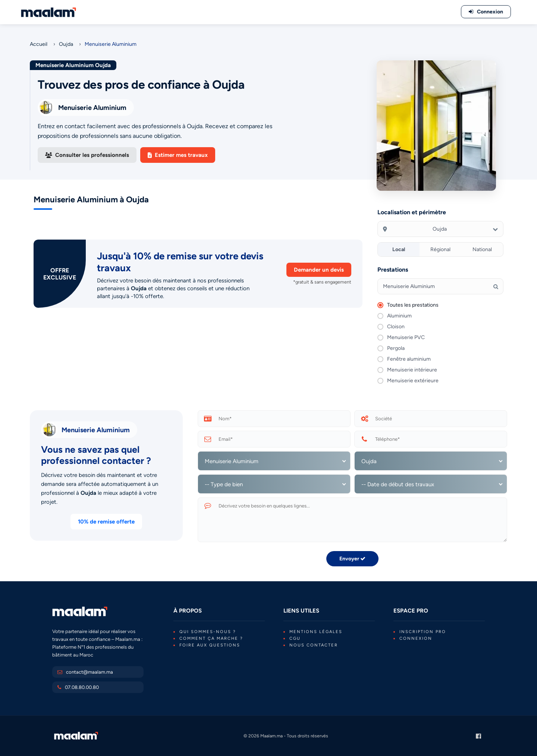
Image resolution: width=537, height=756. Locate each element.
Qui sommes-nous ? (208, 632)
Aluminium (399, 316)
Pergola (396, 348)
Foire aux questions (210, 645)
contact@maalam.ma (89, 672)
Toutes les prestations (413, 305)
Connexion (416, 638)
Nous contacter (314, 645)
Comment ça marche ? (211, 638)
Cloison (396, 327)
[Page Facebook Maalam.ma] (478, 736)
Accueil (39, 44)
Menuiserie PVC (406, 337)
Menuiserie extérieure (413, 381)
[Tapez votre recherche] (440, 286)
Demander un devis (319, 270)
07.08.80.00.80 (82, 687)
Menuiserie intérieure (412, 370)
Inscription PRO (423, 632)
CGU (295, 638)
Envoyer (352, 559)
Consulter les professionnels (87, 155)
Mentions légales (316, 632)
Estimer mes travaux (178, 155)
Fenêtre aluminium (409, 359)
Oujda (66, 44)
